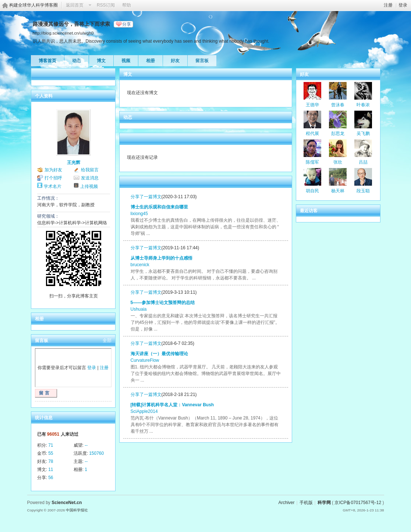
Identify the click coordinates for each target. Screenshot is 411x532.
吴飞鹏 (363, 133)
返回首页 (75, 5)
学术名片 (53, 186)
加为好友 (53, 170)
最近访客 (309, 211)
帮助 (127, 5)
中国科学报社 (77, 510)
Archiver (286, 503)
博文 (101, 61)
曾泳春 (338, 105)
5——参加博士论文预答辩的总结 (163, 303)
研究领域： (48, 216)
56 (51, 478)
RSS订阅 (106, 5)
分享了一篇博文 (146, 197)
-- (86, 445)
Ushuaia (139, 309)
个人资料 (44, 96)
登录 (403, 5)
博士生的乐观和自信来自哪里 (159, 207)
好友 (175, 61)
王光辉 (74, 163)
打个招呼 (53, 178)
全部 (107, 340)
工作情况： (48, 198)
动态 (77, 61)
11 (51, 469)
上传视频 (89, 186)
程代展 (312, 133)
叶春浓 (363, 105)
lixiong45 (139, 214)
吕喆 (363, 162)
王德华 (312, 105)
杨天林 (338, 191)
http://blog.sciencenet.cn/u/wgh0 (63, 33)
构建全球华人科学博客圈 (33, 5)
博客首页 (47, 61)
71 (51, 445)
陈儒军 (312, 162)
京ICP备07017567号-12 (358, 503)
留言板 (202, 61)
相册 (150, 61)
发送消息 (90, 178)
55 (51, 453)
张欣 (338, 162)
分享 (127, 24)
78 (51, 461)
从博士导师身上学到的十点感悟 (162, 258)
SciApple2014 (144, 411)
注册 (388, 5)
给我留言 (90, 170)
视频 (126, 61)
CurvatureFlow (145, 360)
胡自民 (312, 191)
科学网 (324, 503)
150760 (96, 453)
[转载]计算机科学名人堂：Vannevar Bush (172, 405)
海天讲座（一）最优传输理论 (159, 354)
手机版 (306, 503)
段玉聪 (363, 191)
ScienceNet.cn (67, 503)
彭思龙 (338, 133)
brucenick (140, 265)
